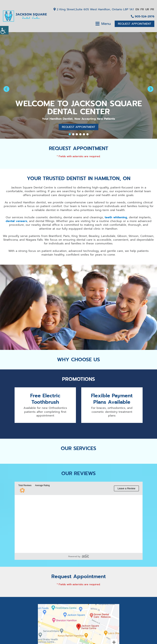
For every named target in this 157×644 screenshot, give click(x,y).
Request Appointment (135, 24)
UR (147, 9)
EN (137, 9)
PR (152, 9)
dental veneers (16, 221)
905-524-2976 (143, 17)
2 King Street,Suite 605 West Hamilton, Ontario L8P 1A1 (94, 9)
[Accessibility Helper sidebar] (4, 30)
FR (142, 9)
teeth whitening (116, 217)
